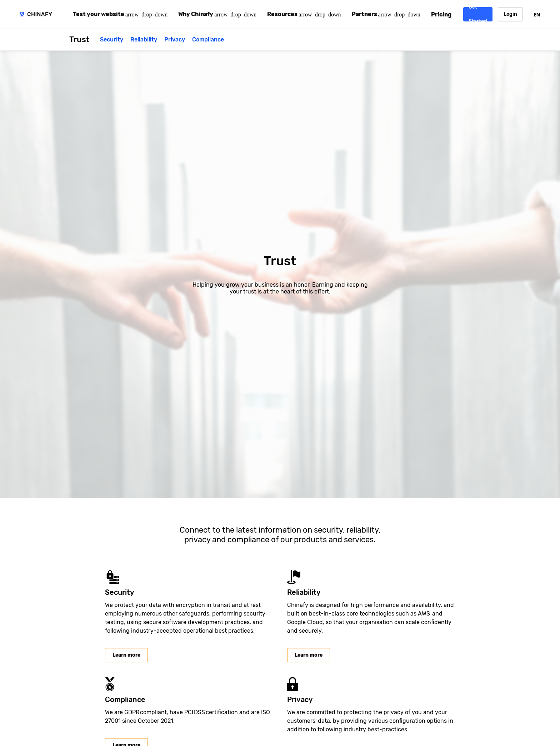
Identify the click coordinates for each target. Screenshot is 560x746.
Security (112, 39)
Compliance (208, 39)
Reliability (144, 39)
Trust (79, 39)
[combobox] (537, 14)
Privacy (175, 39)
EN (537, 14)
